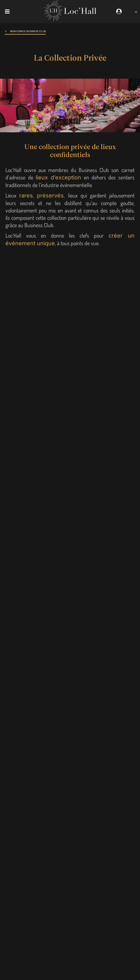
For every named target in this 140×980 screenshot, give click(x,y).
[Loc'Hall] (70, 20)
